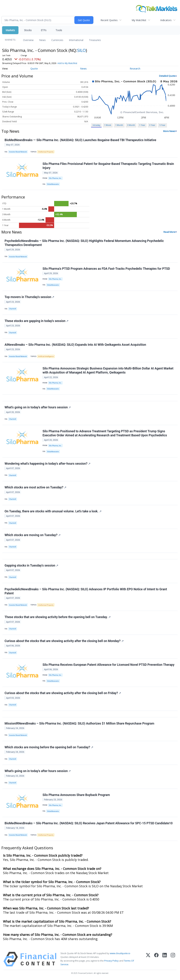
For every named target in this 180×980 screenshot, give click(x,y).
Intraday (96, 125)
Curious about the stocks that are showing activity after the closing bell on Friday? (63, 693)
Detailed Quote (167, 76)
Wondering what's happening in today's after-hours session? (47, 464)
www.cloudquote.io (120, 953)
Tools (59, 30)
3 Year (152, 125)
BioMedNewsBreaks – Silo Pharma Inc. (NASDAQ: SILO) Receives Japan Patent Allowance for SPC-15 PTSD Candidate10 (89, 823)
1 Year (142, 125)
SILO (81, 50)
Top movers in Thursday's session (29, 297)
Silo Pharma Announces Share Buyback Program (76, 795)
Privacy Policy (111, 961)
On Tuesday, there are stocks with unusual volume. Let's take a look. (53, 511)
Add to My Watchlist (74, 63)
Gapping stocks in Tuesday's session (31, 565)
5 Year (162, 125)
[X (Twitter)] (148, 959)
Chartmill (13, 309)
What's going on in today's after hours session (38, 407)
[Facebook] (156, 959)
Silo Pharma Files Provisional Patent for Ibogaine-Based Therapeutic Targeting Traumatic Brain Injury (108, 166)
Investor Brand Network (18, 152)
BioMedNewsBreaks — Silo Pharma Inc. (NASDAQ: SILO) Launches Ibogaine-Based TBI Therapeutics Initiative (80, 140)
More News (169, 131)
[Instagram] (173, 959)
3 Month (131, 125)
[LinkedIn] (165, 959)
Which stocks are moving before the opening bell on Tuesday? (49, 747)
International (76, 40)
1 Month (119, 125)
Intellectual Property (46, 152)
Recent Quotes (109, 20)
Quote (34, 69)
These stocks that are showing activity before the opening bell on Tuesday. (58, 617)
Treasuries (95, 40)
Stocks (28, 30)
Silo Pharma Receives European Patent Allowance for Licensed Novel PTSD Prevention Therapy (108, 665)
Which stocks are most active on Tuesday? (35, 487)
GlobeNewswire (53, 184)
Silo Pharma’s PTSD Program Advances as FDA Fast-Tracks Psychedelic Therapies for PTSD (106, 269)
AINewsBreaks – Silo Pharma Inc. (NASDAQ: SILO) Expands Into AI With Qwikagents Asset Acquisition (75, 345)
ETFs (44, 30)
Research (135, 69)
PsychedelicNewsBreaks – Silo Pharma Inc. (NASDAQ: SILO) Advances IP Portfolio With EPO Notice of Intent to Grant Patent (86, 591)
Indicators (166, 20)
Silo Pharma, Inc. (55, 178)
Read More (169, 232)
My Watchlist (139, 20)
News (42, 40)
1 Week (108, 125)
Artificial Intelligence (46, 356)
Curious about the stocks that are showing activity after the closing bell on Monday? (64, 641)
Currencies (57, 40)
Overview (28, 40)
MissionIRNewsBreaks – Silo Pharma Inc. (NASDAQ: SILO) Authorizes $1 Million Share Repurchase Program (79, 723)
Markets (10, 30)
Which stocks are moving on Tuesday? (33, 535)
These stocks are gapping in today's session (36, 321)
